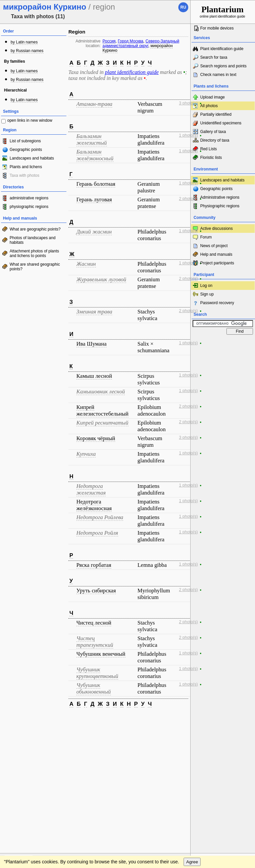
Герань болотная (96, 184)
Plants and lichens (26, 167)
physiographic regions (29, 207)
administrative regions (29, 198)
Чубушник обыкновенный (94, 688)
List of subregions (25, 141)
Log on (206, 286)
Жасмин (86, 264)
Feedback (45, 719)
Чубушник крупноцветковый (97, 673)
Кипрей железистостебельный (102, 410)
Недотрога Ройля (97, 533)
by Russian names (27, 51)
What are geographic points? (35, 229)
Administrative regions (220, 197)
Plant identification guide (222, 49)
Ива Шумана (91, 344)
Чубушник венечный (101, 654)
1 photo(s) (188, 135)
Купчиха (86, 454)
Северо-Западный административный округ (141, 43)
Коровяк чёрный (96, 438)
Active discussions (216, 229)
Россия (109, 41)
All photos (209, 106)
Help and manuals (216, 254)
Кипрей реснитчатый (102, 423)
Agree (192, 733)
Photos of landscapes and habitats (33, 240)
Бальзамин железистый (92, 139)
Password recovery (217, 303)
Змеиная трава (94, 312)
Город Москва (131, 41)
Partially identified (216, 114)
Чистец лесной (94, 623)
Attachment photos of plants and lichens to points (34, 253)
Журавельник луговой (101, 279)
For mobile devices (217, 28)
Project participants (217, 263)
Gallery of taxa (213, 132)
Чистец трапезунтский (95, 642)
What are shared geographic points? (35, 267)
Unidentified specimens (221, 123)
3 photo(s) (188, 103)
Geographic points (26, 150)
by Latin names (24, 42)
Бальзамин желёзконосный (95, 155)
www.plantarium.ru (223, 719)
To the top (178, 719)
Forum (206, 237)
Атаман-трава (94, 104)
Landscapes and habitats (32, 158)
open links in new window (30, 120)
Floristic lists (211, 158)
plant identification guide (132, 72)
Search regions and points (223, 66)
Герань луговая (94, 200)
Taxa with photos (24, 175)
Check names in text (218, 75)
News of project (214, 246)
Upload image (212, 97)
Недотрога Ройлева (100, 517)
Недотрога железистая (91, 489)
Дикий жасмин (94, 232)
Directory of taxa (215, 140)
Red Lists (209, 149)
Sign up (207, 294)
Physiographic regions (220, 206)
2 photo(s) (188, 199)
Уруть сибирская (96, 591)
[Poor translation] (24, 768)
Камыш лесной (94, 376)
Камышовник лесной (101, 392)
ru (183, 7)
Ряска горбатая (94, 565)
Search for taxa (214, 57)
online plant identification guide (223, 11)
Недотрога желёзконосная (94, 505)
